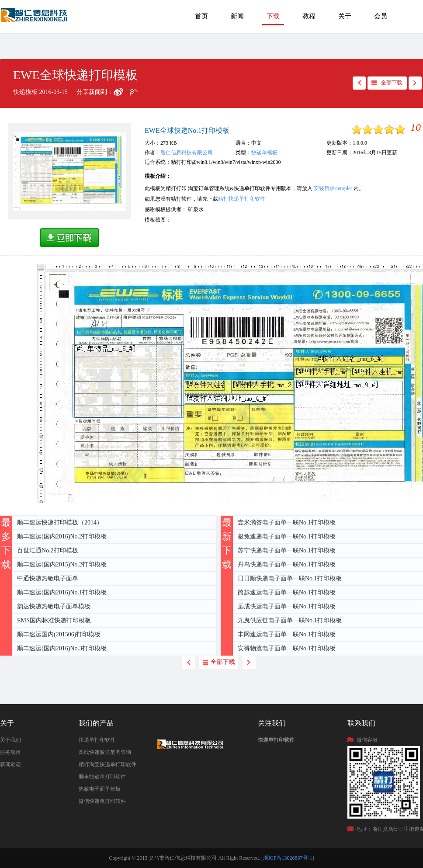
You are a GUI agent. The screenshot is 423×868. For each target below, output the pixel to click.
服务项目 (10, 752)
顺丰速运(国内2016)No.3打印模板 (62, 648)
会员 (381, 16)
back (359, 83)
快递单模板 (264, 153)
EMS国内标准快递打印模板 (54, 620)
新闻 (237, 16)
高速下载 (69, 238)
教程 (309, 16)
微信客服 (367, 740)
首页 (201, 16)
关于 (345, 16)
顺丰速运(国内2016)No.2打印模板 (62, 536)
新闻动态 (10, 764)
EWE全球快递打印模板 (35, 19)
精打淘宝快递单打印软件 (107, 764)
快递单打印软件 (97, 740)
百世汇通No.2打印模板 (48, 550)
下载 (273, 16)
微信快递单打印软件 (102, 801)
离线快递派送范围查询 (105, 752)
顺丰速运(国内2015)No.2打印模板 (62, 564)
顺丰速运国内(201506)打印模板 (59, 634)
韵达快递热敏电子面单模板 (54, 606)
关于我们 (10, 740)
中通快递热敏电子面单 (48, 578)
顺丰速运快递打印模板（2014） (60, 523)
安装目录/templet (333, 188)
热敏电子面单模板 (100, 789)
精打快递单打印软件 (242, 199)
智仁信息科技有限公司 (187, 153)
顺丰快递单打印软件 (102, 777)
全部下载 (392, 83)
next (415, 83)
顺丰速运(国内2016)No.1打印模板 (62, 592)
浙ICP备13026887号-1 (288, 858)
